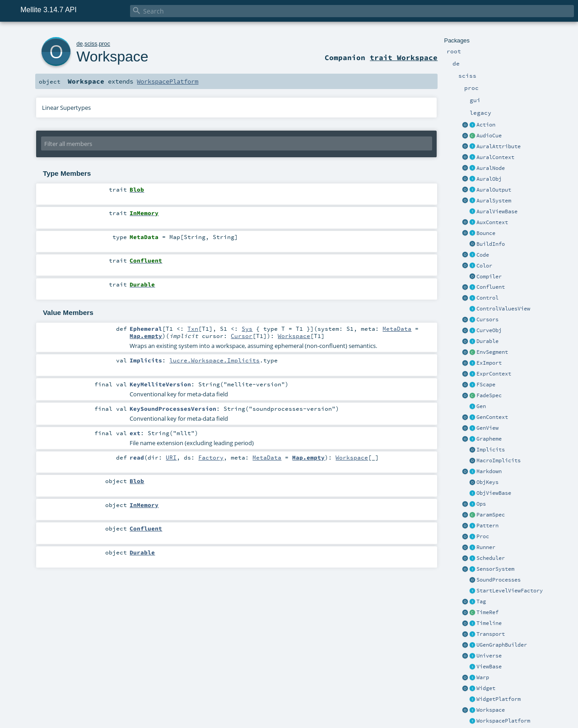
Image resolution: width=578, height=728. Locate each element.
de (79, 44)
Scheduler (491, 558)
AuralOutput (494, 190)
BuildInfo (491, 244)
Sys (247, 329)
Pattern (487, 526)
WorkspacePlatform (503, 721)
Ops (481, 504)
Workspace (491, 710)
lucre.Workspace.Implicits (214, 360)
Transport (491, 634)
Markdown (489, 471)
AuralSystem (494, 201)
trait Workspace (404, 57)
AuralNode (491, 168)
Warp (483, 677)
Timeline (489, 623)
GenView (487, 428)
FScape (486, 385)
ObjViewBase (494, 493)
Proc (483, 536)
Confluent (491, 287)
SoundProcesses (499, 580)
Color (484, 266)
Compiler (489, 277)
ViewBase (489, 667)
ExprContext (494, 374)
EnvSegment (492, 352)
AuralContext (495, 157)
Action (486, 125)
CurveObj (489, 330)
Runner (486, 547)
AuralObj (489, 179)
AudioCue (489, 136)
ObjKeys (487, 482)
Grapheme (489, 439)
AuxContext (492, 222)
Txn (193, 329)
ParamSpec (491, 515)
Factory (211, 457)
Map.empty (146, 336)
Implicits (491, 450)
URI (171, 457)
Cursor (242, 336)
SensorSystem (495, 569)
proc (105, 44)
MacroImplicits (499, 460)
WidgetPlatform (499, 699)
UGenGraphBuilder (502, 645)
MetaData (397, 329)
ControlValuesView (503, 309)
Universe (489, 656)
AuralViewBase (497, 211)
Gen (481, 406)
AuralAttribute (499, 146)
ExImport (489, 363)
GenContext (492, 417)
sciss (91, 44)
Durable (487, 341)
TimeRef (487, 612)
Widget (486, 688)
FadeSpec (489, 395)
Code (483, 255)
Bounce (486, 233)
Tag (481, 601)
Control (487, 298)
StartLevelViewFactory (510, 591)
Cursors (487, 319)
